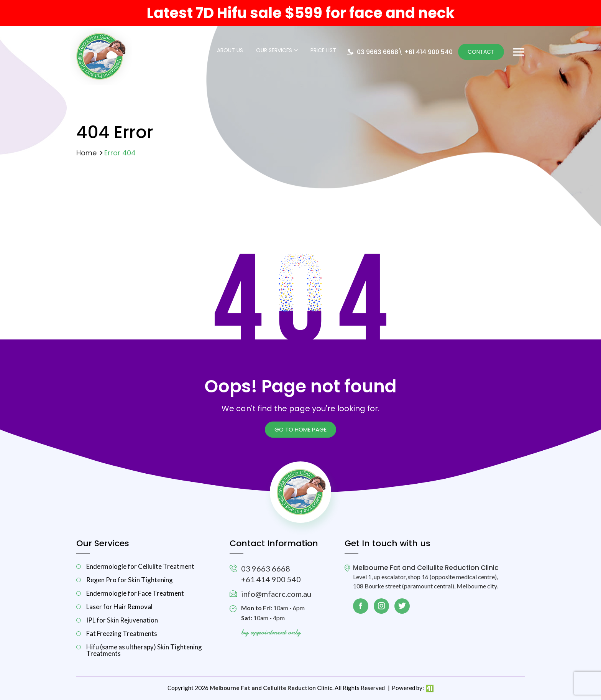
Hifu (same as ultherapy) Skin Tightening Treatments (144, 650)
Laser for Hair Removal (119, 607)
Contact (481, 52)
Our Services (274, 51)
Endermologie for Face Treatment (135, 593)
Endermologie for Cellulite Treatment (140, 566)
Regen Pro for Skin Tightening (130, 580)
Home (86, 153)
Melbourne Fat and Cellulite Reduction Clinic (271, 688)
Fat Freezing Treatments (122, 633)
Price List (323, 51)
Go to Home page (300, 429)
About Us (230, 51)
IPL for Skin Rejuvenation (122, 620)
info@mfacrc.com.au (276, 594)
